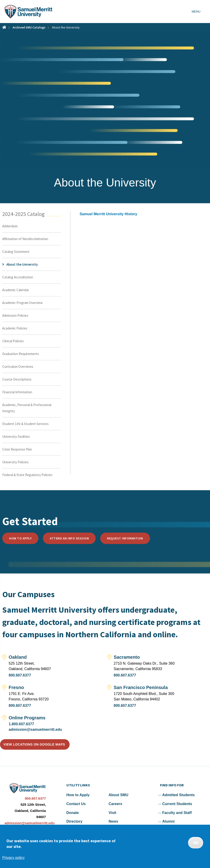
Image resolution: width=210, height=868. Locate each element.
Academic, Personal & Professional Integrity (27, 408)
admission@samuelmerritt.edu (35, 729)
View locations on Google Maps (34, 744)
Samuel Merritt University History (109, 214)
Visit (113, 813)
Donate (73, 813)
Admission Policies (15, 315)
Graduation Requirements (21, 354)
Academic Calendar (16, 290)
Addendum (10, 226)
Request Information (125, 538)
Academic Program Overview (22, 303)
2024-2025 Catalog (24, 214)
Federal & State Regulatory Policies (27, 475)
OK (196, 843)
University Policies (15, 462)
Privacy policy (13, 858)
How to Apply (20, 538)
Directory (74, 821)
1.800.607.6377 (21, 724)
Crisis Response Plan (17, 449)
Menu (196, 12)
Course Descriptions (17, 379)
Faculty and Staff (177, 813)
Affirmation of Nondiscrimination (25, 239)
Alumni (168, 821)
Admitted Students (178, 795)
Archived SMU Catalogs (29, 27)
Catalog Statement (16, 252)
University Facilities (16, 437)
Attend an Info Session (69, 538)
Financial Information (17, 392)
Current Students (177, 804)
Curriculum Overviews (18, 367)
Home (4, 27)
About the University (22, 264)
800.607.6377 (20, 675)
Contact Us (76, 804)
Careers (115, 804)
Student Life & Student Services (25, 424)
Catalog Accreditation (18, 277)
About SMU (118, 795)
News (113, 821)
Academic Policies (15, 328)
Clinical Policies (13, 341)
